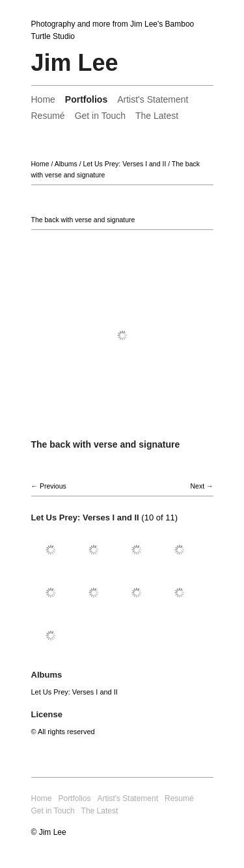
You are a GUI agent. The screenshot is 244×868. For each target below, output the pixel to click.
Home (43, 99)
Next (197, 486)
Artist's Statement (153, 99)
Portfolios (86, 99)
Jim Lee (75, 63)
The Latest (157, 116)
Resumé (48, 116)
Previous (53, 486)
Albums (66, 164)
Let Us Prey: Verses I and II (124, 164)
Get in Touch (100, 116)
